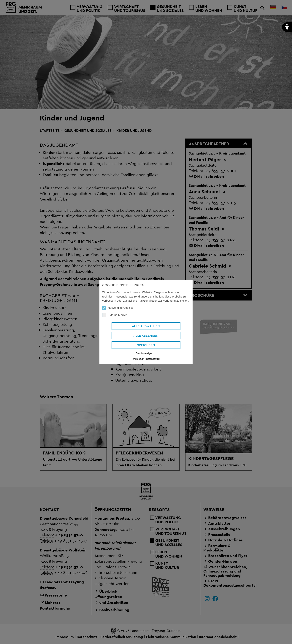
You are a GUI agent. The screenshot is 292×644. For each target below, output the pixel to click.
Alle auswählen (146, 326)
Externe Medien (115, 315)
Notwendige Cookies (118, 308)
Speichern (146, 345)
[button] (287, 27)
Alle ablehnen (146, 336)
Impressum (138, 359)
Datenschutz (153, 359)
